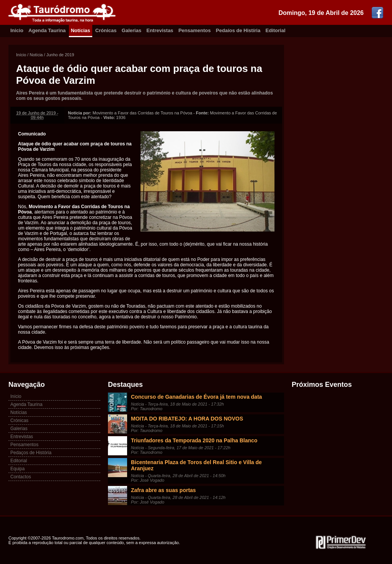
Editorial (276, 30)
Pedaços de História (31, 453)
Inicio (17, 30)
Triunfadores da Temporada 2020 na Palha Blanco (194, 440)
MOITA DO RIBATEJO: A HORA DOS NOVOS (187, 419)
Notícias (81, 30)
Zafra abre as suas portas (163, 490)
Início (21, 55)
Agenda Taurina (47, 30)
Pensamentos (195, 30)
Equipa (17, 469)
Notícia (36, 55)
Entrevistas (160, 30)
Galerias (131, 30)
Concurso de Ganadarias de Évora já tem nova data (196, 397)
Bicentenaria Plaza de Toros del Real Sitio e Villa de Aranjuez (196, 465)
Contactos (21, 477)
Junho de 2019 (60, 55)
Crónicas (106, 30)
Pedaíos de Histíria (238, 30)
